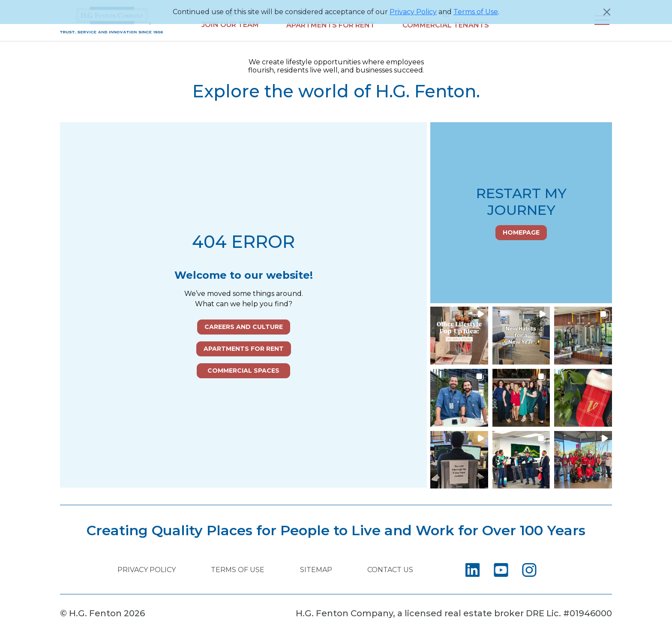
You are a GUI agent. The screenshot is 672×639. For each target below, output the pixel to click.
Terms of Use (476, 12)
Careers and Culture (244, 327)
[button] (459, 336)
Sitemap (316, 570)
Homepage (521, 232)
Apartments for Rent (244, 349)
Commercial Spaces (243, 371)
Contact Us (390, 570)
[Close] (607, 12)
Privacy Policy (413, 12)
